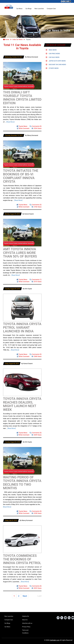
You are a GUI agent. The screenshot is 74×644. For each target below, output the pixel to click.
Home (6, 40)
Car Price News (53, 54)
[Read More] (10, 122)
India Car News (17, 40)
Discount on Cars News (56, 65)
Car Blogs (28, 9)
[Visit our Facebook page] (62, 1)
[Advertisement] (25, 60)
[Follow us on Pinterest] (66, 1)
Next (25, 596)
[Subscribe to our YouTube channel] (70, 1)
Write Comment (23, 128)
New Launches (39, 9)
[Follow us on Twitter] (64, 1)
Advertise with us (27, 623)
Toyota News (22, 126)
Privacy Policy (26, 627)
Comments (36, 126)
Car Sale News (53, 57)
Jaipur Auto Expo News (56, 61)
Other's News (52, 68)
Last (39, 596)
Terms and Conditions (25, 632)
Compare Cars (51, 9)
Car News (19, 9)
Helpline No (26, 616)
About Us (25, 620)
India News (51, 50)
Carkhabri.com (55, 640)
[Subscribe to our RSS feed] (68, 1)
